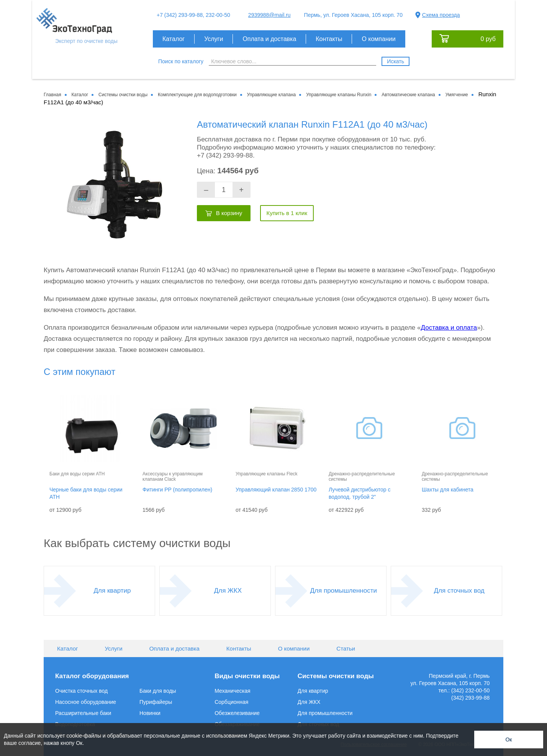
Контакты (329, 39)
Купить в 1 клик (287, 213)
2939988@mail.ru (269, 15)
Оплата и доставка (269, 39)
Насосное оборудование (86, 702)
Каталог (174, 39)
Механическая (232, 691)
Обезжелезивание (237, 713)
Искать (396, 61)
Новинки (150, 713)
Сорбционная (231, 702)
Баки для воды (158, 691)
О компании (378, 39)
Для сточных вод (459, 591)
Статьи (346, 648)
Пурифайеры (156, 702)
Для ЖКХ (228, 591)
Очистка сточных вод (81, 691)
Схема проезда (441, 15)
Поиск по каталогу (181, 61)
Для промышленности (344, 591)
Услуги (214, 39)
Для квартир (112, 591)
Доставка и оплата (449, 328)
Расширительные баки (83, 713)
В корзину (229, 213)
